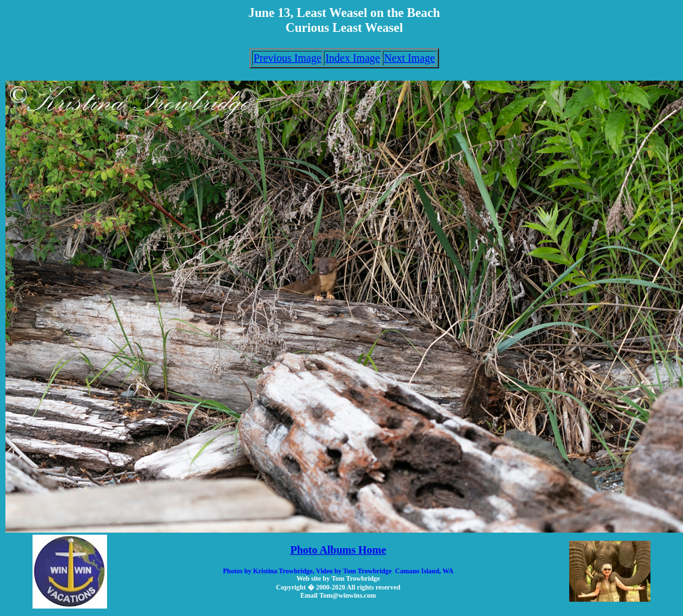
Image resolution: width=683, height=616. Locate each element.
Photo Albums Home (338, 550)
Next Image (410, 58)
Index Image (352, 58)
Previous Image (287, 58)
